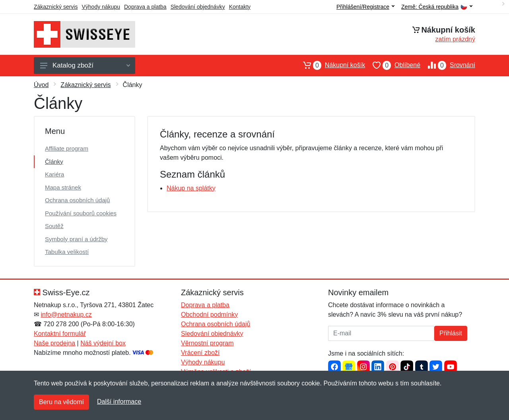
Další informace (119, 402)
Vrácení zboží (200, 353)
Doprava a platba (145, 7)
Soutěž (54, 226)
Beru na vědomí (61, 402)
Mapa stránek (63, 187)
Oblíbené (393, 65)
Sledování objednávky (198, 7)
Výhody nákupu (101, 7)
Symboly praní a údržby (76, 239)
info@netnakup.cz (66, 315)
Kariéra (54, 174)
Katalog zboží (85, 65)
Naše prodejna (54, 343)
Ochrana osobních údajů (77, 200)
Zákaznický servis (56, 7)
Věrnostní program (207, 343)
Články (54, 162)
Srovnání (448, 65)
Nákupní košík (330, 65)
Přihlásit (451, 333)
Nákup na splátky (191, 188)
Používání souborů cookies (81, 213)
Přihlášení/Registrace (365, 7)
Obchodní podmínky (209, 315)
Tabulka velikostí (67, 252)
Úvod (41, 85)
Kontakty (240, 7)
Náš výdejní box (103, 343)
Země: (437, 7)
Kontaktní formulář (60, 334)
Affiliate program (67, 148)
